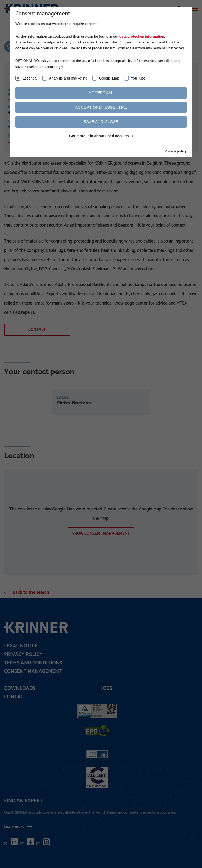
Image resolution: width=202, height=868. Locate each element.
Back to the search (31, 592)
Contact (37, 330)
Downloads (20, 688)
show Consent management (101, 533)
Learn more (14, 827)
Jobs (107, 688)
